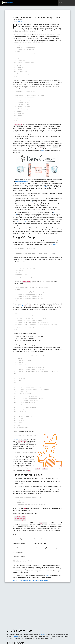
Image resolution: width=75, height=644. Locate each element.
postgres (21, 580)
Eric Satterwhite (19, 631)
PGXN (55, 244)
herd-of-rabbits (45, 580)
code (9, 3)
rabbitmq (15, 580)
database (38, 580)
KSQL (46, 187)
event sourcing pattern (21, 181)
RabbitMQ (32, 202)
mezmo (43, 636)
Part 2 (48, 576)
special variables (19, 306)
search (61, 3)
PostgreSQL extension (21, 221)
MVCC (43, 151)
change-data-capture (29, 580)
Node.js (16, 637)
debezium (24, 187)
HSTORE (17, 439)
